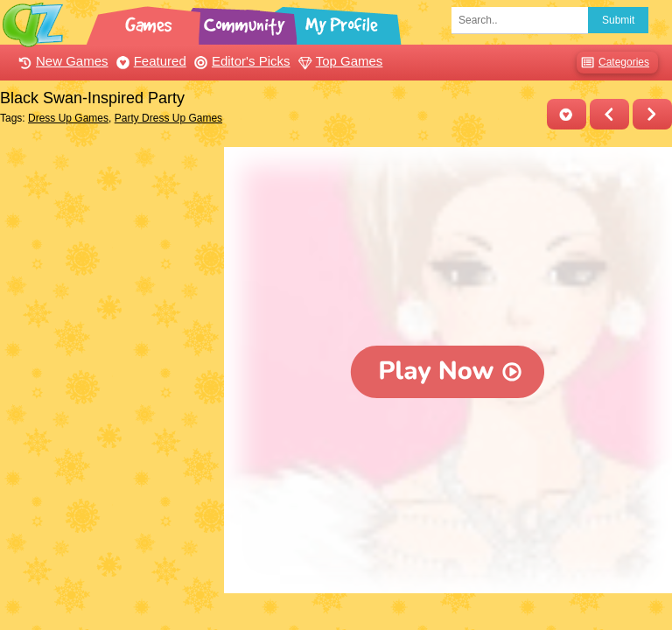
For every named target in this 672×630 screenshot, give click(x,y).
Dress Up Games (68, 118)
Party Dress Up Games (168, 118)
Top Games (339, 61)
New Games (61, 61)
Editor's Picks (240, 61)
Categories (613, 63)
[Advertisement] (108, 234)
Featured (149, 61)
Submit (618, 20)
